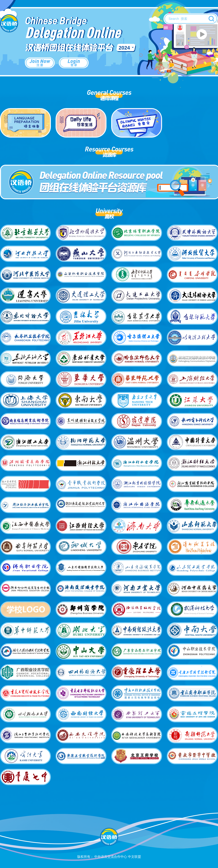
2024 (124, 48)
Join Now (40, 62)
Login (74, 62)
